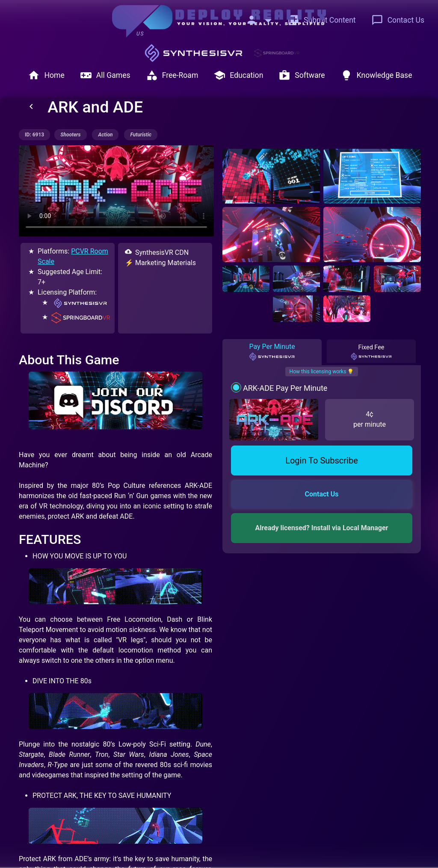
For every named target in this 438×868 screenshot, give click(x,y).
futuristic (141, 135)
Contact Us (398, 20)
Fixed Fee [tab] (371, 352)
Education (238, 75)
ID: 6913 (34, 135)
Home (46, 75)
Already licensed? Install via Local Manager (322, 528)
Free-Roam (172, 75)
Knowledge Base (376, 75)
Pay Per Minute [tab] (272, 352)
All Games (105, 75)
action (105, 135)
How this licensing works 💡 (322, 372)
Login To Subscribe (322, 461)
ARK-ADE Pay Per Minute (285, 388)
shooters (70, 135)
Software (302, 75)
